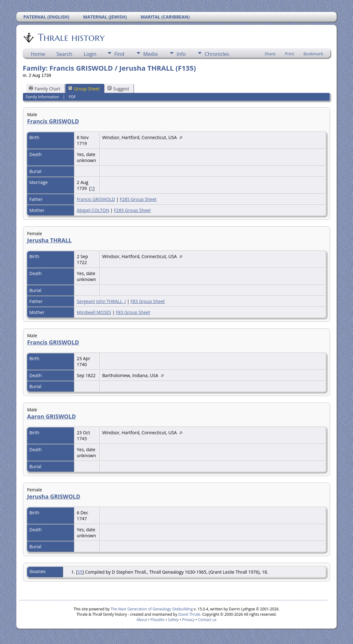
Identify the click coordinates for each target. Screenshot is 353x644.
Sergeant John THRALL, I (101, 301)
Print (289, 54)
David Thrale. (189, 614)
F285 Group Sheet (138, 199)
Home (38, 54)
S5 (80, 572)
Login (90, 54)
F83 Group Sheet (148, 301)
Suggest (118, 89)
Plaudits (158, 620)
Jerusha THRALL (49, 240)
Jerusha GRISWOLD (54, 496)
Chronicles (217, 54)
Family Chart (45, 89)
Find (119, 54)
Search (65, 54)
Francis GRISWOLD (53, 121)
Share (270, 54)
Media (151, 54)
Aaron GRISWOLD (51, 416)
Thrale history (71, 37)
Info (181, 54)
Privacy (188, 620)
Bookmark (313, 54)
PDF (72, 97)
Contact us (207, 620)
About (142, 620)
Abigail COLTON (93, 210)
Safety (173, 620)
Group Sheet (84, 89)
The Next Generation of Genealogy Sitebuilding (152, 609)
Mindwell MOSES (94, 312)
